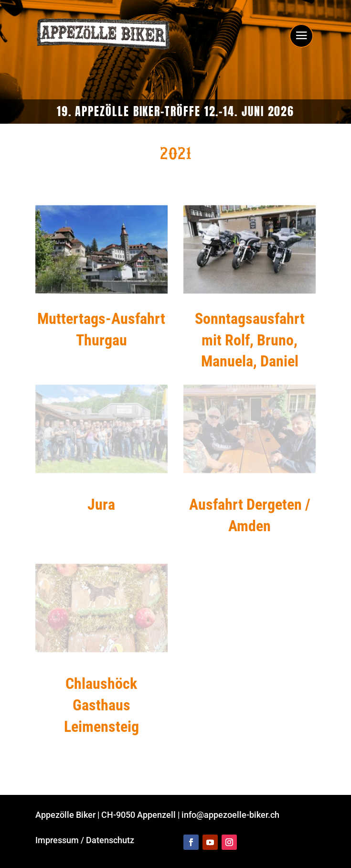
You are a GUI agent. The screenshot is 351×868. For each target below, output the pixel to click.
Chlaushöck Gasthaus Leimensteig (101, 705)
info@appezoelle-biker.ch (230, 815)
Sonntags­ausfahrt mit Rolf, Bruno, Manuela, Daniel (250, 340)
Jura (101, 504)
